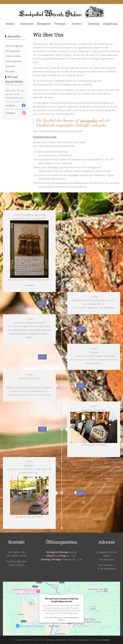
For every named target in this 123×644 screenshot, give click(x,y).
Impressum (50, 640)
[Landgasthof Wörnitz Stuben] (61, 11)
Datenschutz (61, 640)
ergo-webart (84, 640)
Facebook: (10, 105)
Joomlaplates (105, 640)
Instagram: (10, 113)
